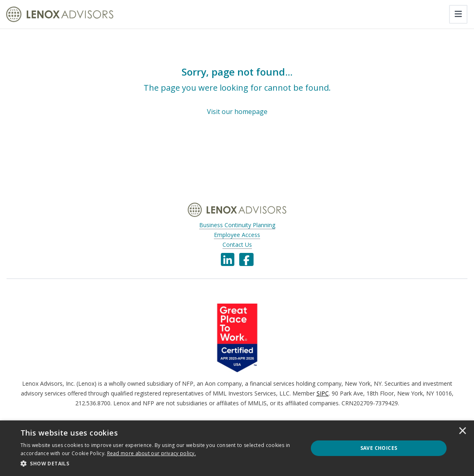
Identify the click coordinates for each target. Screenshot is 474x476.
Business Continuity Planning (237, 225)
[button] (160, 464)
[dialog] (237, 448)
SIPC (323, 393)
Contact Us (237, 245)
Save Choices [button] (379, 448)
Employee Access (237, 235)
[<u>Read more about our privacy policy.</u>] (152, 453)
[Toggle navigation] (458, 14)
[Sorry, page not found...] (237, 91)
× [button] (463, 431)
